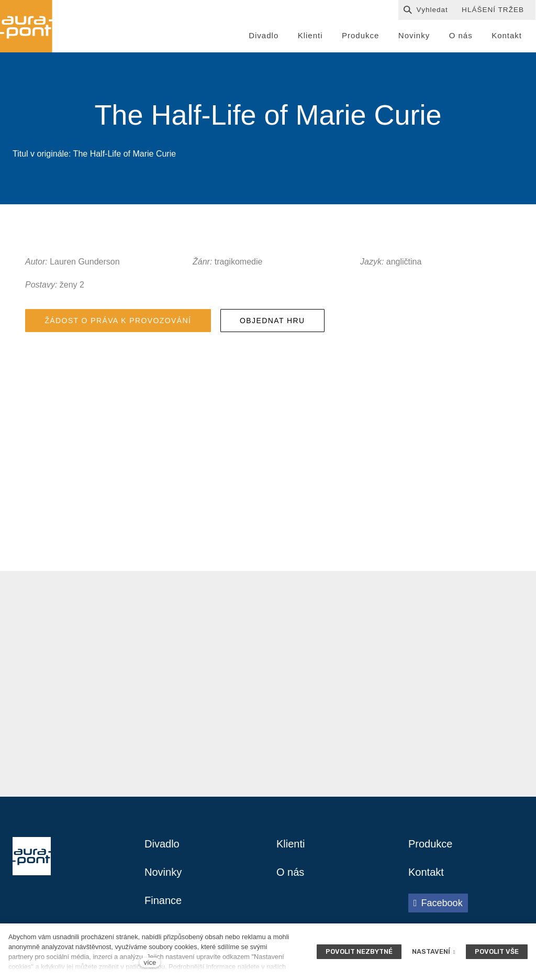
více (150, 962)
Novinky (163, 872)
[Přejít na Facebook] (438, 903)
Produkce (431, 844)
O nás (290, 872)
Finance (163, 900)
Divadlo (162, 844)
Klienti (291, 844)
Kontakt (426, 872)
